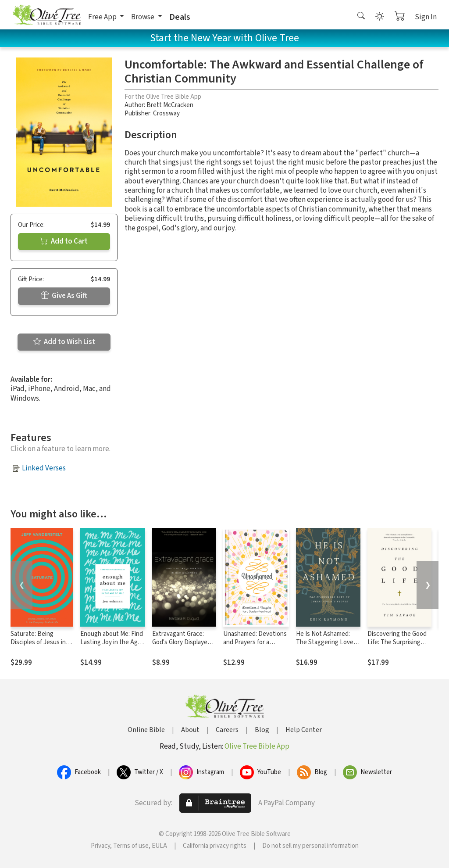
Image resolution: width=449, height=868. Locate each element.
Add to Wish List (64, 342)
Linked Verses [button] (44, 468)
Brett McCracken (170, 105)
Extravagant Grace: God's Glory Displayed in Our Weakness (182, 642)
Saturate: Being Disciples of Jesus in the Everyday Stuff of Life (39, 646)
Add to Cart (64, 241)
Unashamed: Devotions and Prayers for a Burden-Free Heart (255, 642)
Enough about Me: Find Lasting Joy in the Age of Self (112, 642)
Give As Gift (64, 296)
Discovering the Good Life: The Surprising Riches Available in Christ (397, 646)
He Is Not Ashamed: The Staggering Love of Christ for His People (328, 642)
